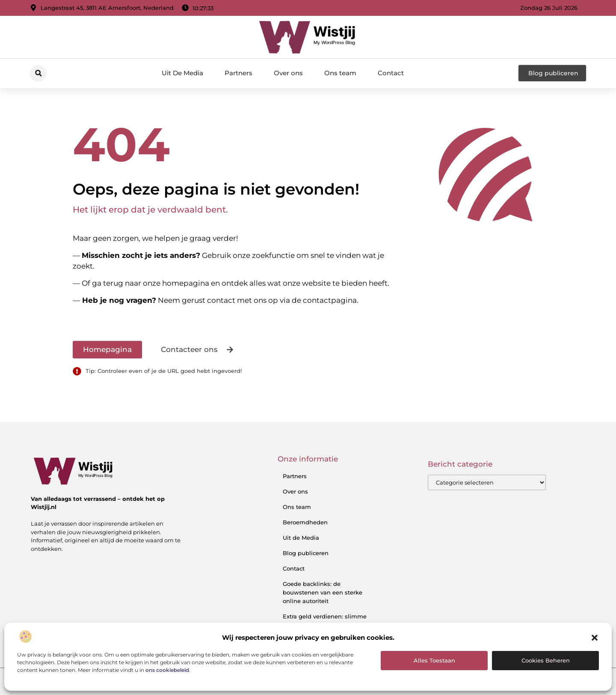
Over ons (288, 73)
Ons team (340, 73)
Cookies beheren (546, 660)
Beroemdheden (305, 522)
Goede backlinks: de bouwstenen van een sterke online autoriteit (323, 592)
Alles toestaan (434, 660)
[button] (595, 638)
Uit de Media (301, 538)
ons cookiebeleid (167, 670)
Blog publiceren (306, 553)
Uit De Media (182, 73)
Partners (238, 73)
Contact (391, 73)
